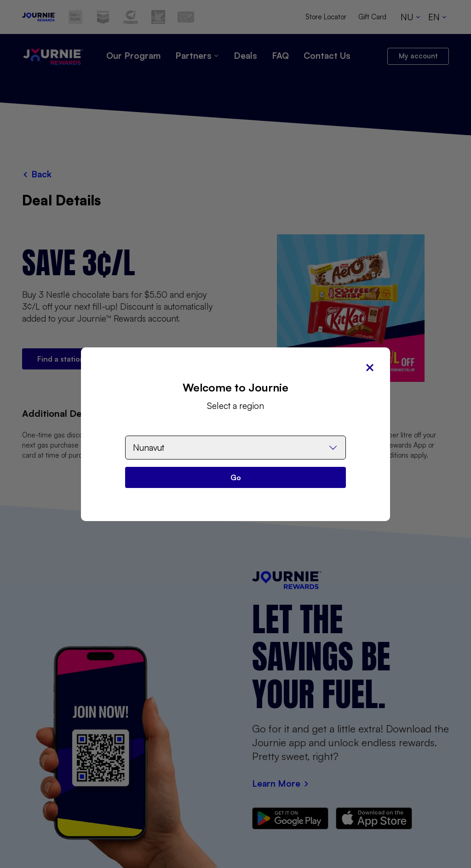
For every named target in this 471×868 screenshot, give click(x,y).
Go (236, 477)
